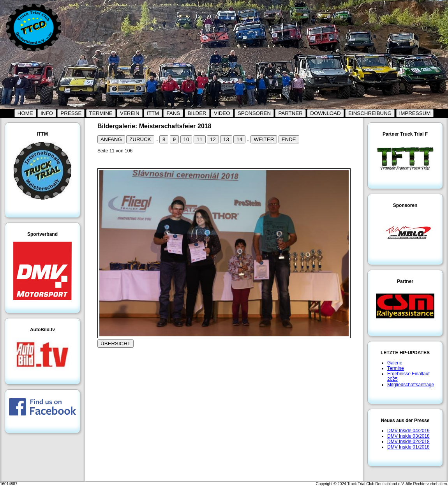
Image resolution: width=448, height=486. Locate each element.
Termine (396, 368)
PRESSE (71, 113)
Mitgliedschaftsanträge (411, 385)
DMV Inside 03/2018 (408, 436)
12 (213, 139)
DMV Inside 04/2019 (408, 431)
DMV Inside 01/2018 (408, 447)
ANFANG (111, 139)
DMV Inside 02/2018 (408, 442)
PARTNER (290, 113)
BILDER (197, 113)
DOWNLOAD (325, 113)
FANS (173, 113)
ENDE (289, 139)
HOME (25, 113)
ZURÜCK (140, 139)
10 (186, 139)
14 (239, 139)
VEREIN (130, 113)
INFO (47, 113)
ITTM (153, 113)
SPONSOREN (254, 113)
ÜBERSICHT (116, 344)
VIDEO (222, 113)
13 (226, 139)
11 (200, 139)
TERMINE (101, 113)
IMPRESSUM (415, 113)
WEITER (264, 139)
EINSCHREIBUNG (370, 113)
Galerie (395, 363)
